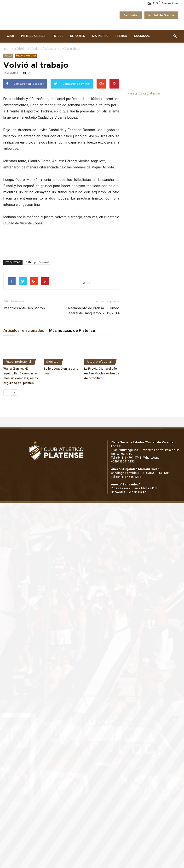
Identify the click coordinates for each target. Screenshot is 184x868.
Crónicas (52, 362)
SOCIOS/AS (142, 36)
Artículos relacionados (24, 330)
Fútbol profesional (41, 49)
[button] (175, 36)
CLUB (10, 36)
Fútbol (19, 49)
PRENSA (121, 36)
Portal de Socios (161, 15)
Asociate (131, 15)
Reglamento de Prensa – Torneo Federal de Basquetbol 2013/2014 (93, 311)
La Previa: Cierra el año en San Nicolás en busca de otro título (102, 373)
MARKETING (100, 36)
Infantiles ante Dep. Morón (24, 308)
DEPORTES (78, 36)
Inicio (7, 49)
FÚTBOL (58, 36)
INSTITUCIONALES (33, 36)
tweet (86, 283)
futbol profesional (37, 262)
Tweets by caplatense (143, 93)
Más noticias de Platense (72, 330)
